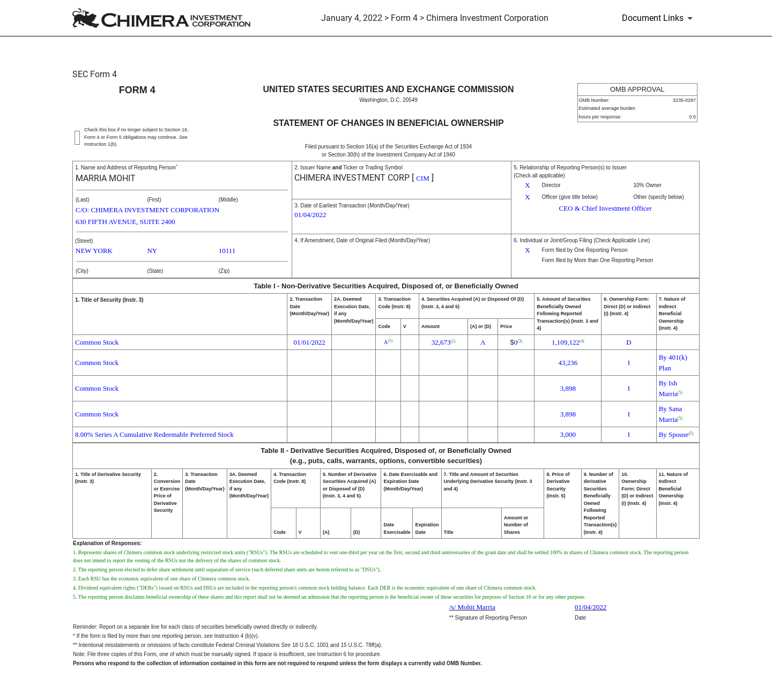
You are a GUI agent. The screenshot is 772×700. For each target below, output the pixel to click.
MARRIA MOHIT (106, 178)
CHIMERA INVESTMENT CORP (352, 178)
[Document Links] (659, 18)
